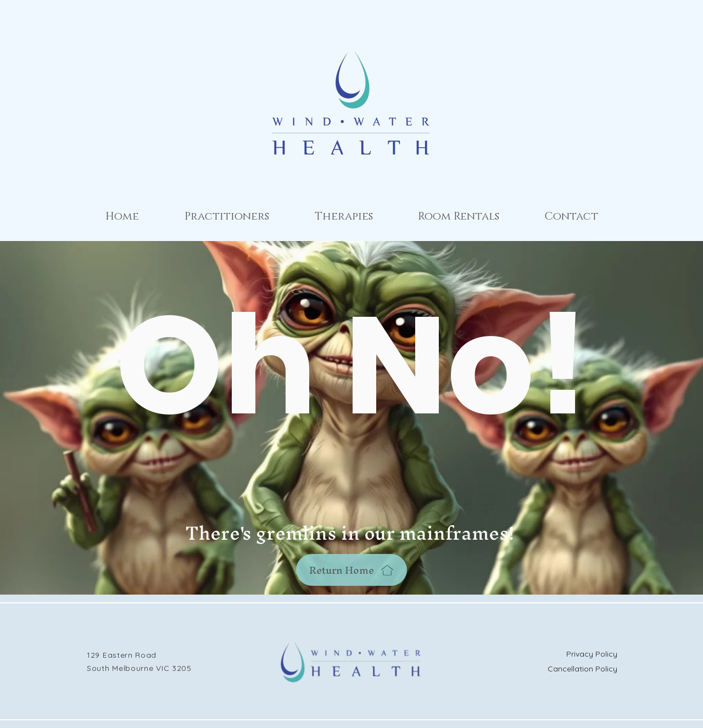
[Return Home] (351, 570)
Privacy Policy (592, 654)
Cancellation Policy (582, 669)
